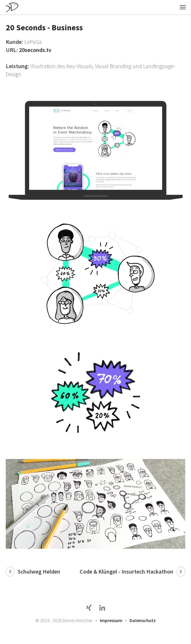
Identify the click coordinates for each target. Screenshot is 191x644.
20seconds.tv (35, 50)
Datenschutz (143, 620)
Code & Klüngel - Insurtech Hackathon (127, 571)
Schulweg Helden (39, 571)
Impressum (111, 620)
